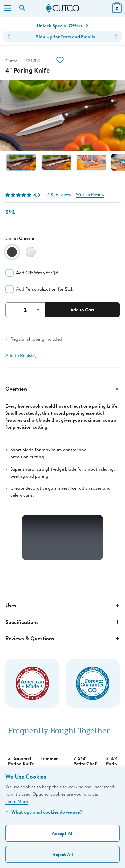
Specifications (62, 622)
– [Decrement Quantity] (12, 309)
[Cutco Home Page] (63, 8)
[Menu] (8, 9)
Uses (62, 605)
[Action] (60, 61)
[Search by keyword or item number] (23, 8)
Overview (62, 389)
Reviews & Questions (62, 639)
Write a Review (90, 195)
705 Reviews (59, 195)
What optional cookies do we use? (44, 812)
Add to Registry (21, 355)
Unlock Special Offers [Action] (62, 26)
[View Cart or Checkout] (117, 11)
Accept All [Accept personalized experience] (63, 833)
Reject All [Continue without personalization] (63, 854)
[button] (9, 37)
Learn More (17, 801)
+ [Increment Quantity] (38, 309)
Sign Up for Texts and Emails (65, 37)
